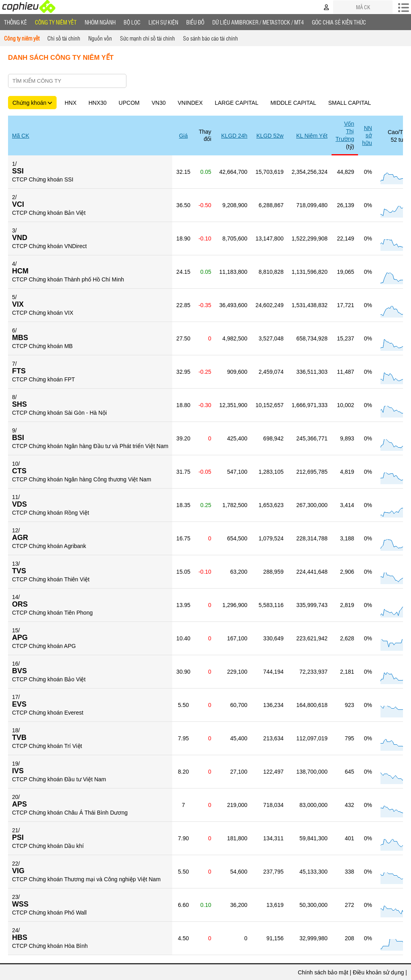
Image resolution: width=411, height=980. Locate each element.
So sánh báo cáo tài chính (211, 38)
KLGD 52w (270, 136)
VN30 (159, 103)
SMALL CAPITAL (350, 103)
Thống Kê (15, 22)
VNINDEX (190, 103)
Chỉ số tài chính (64, 38)
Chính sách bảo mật (323, 972)
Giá (183, 136)
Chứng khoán (32, 103)
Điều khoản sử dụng (378, 972)
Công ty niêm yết (56, 22)
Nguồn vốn (100, 38)
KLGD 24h (234, 136)
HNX (71, 103)
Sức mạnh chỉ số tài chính (148, 38)
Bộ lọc (132, 22)
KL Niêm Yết (312, 136)
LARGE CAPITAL (237, 103)
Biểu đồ (195, 22)
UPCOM (129, 103)
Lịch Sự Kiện (163, 22)
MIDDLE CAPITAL (293, 103)
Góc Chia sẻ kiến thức (339, 22)
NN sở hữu (367, 135)
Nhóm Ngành (100, 22)
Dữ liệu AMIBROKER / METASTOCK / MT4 (258, 22)
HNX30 (97, 103)
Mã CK (21, 136)
